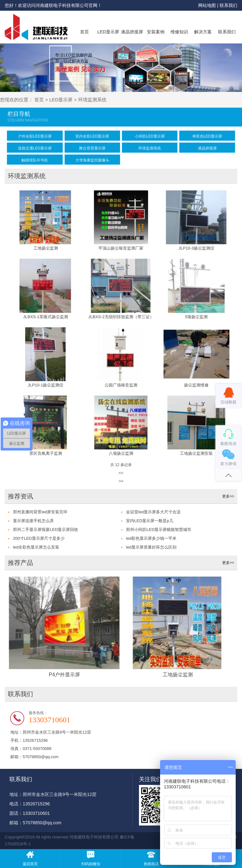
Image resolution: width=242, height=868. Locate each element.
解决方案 (203, 32)
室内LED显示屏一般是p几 (150, 521)
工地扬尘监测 (178, 675)
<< (121, 473)
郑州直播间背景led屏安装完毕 (40, 512)
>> (121, 481)
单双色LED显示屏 (207, 136)
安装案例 (156, 32)
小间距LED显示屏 (150, 136)
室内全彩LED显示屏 (92, 136)
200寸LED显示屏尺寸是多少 (39, 538)
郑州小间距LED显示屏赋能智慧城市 (159, 530)
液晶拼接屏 (132, 32)
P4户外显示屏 (65, 675)
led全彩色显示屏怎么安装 (36, 547)
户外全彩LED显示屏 (35, 136)
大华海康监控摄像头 (92, 160)
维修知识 (179, 32)
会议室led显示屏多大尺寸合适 (153, 512)
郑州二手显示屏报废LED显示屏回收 (46, 530)
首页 (84, 32)
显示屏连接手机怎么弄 (33, 521)
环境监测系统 (92, 100)
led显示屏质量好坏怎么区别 (151, 547)
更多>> (228, 496)
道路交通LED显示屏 (35, 148)
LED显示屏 (108, 32)
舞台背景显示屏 (92, 148)
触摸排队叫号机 (35, 160)
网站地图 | (209, 5)
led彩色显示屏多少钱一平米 (151, 538)
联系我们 (228, 5)
